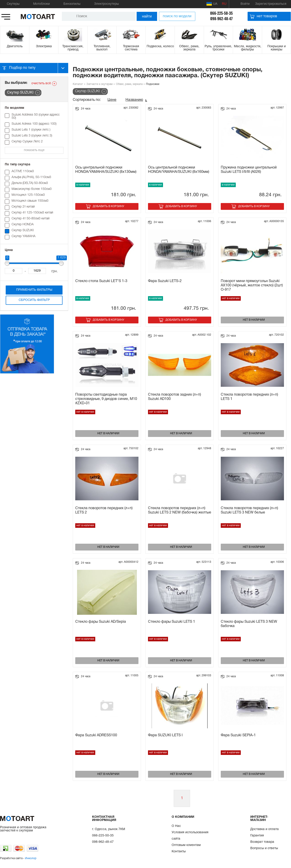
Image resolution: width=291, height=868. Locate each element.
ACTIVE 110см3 (23, 171)
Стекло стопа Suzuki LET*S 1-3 (101, 281)
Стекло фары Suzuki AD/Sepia (101, 622)
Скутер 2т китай (23, 207)
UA (212, 4)
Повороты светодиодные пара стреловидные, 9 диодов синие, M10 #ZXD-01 (106, 399)
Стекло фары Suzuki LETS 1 (172, 622)
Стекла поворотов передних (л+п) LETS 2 (104, 510)
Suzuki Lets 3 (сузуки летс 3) (32, 136)
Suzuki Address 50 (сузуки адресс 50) (36, 116)
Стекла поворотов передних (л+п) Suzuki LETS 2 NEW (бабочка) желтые (180, 510)
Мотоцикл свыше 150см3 (30, 201)
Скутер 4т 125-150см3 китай (32, 213)
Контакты (179, 852)
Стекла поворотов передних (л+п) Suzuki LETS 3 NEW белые (249, 510)
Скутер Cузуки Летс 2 (27, 142)
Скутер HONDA (23, 224)
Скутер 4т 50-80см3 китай (31, 219)
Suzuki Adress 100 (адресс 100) (34, 124)
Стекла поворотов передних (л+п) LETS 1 (249, 397)
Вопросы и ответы (264, 848)
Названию (134, 100)
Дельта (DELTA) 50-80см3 (30, 183)
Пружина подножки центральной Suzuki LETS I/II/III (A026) (249, 170)
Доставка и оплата (265, 829)
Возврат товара (262, 842)
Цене (112, 100)
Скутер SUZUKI (23, 230)
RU (224, 4)
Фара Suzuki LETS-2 (165, 281)
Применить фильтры (34, 290)
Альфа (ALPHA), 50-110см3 (31, 177)
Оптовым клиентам (186, 845)
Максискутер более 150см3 (32, 189)
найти (147, 16)
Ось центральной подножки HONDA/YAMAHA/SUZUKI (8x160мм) (179, 170)
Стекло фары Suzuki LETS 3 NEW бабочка (249, 624)
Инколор (31, 858)
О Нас (176, 826)
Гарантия (257, 836)
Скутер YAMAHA (24, 236)
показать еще (34, 150)
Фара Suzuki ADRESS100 (96, 735)
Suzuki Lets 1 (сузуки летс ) (31, 130)
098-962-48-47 (222, 19)
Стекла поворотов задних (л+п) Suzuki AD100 (174, 397)
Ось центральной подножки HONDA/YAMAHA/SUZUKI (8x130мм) (106, 170)
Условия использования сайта (190, 836)
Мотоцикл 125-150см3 (28, 195)
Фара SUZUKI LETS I (165, 735)
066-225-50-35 (221, 13)
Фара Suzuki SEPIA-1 (238, 735)
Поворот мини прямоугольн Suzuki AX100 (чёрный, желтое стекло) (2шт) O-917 (252, 285)
